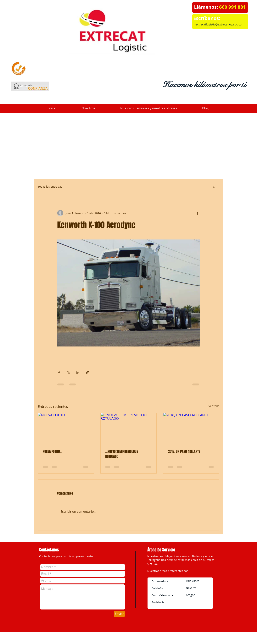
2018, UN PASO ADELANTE (184, 452)
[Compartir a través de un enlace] (87, 372)
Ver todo (214, 406)
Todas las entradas (50, 187)
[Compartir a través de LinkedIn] (78, 372)
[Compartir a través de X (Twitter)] (68, 372)
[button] (214, 187)
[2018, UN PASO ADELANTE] (191, 429)
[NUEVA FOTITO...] (66, 429)
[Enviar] (119, 614)
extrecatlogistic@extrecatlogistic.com (220, 24)
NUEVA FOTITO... (52, 452)
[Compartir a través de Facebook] (59, 372)
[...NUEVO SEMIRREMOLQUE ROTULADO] (128, 429)
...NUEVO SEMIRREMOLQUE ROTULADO (122, 454)
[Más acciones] (198, 213)
